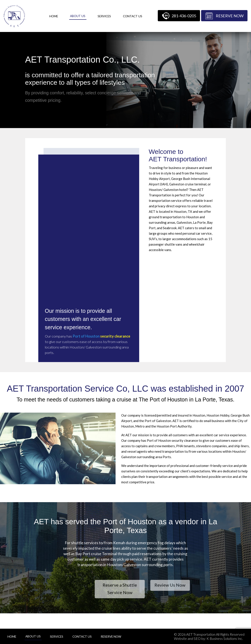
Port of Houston (86, 336)
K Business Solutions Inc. (225, 638)
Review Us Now (194, 585)
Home (54, 16)
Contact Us (133, 16)
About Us (78, 16)
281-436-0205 (184, 16)
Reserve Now (230, 16)
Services (104, 16)
